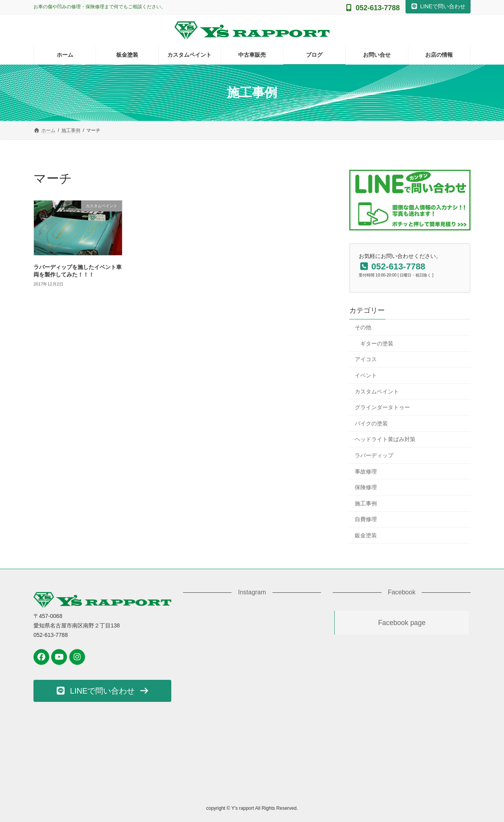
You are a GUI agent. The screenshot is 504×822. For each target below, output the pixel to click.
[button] (102, 691)
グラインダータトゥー (382, 407)
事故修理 (366, 471)
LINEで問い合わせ (438, 6)
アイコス (366, 360)
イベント (366, 375)
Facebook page (402, 623)
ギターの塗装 (377, 343)
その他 (363, 327)
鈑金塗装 (366, 535)
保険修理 (366, 487)
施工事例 (366, 503)
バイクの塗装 (371, 423)
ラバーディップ (374, 455)
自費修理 (366, 520)
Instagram (252, 592)
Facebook (402, 592)
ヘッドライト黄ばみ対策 (385, 440)
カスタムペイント (377, 392)
